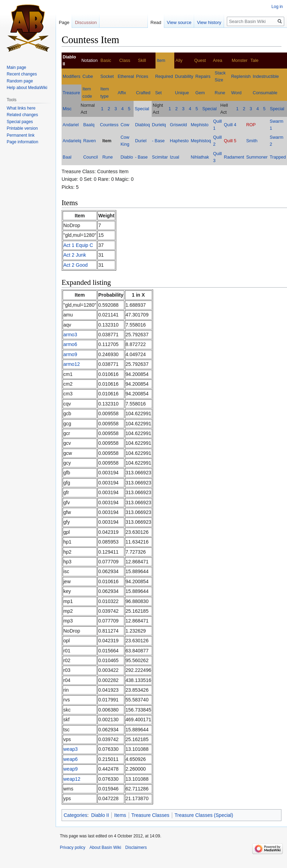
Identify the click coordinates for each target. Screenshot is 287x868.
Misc (67, 109)
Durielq (159, 125)
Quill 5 (230, 141)
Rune (220, 93)
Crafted (143, 93)
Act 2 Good (75, 265)
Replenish (241, 77)
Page (64, 22)
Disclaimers (136, 847)
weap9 (70, 769)
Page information (22, 142)
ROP (251, 125)
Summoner (257, 157)
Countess (109, 125)
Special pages (20, 122)
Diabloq (142, 125)
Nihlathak (200, 157)
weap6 (70, 759)
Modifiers (71, 77)
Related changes (22, 115)
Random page (20, 81)
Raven (89, 141)
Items (120, 815)
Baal (67, 157)
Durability (184, 77)
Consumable (265, 93)
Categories (75, 815)
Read (156, 22)
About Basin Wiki (105, 847)
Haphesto (179, 141)
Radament (234, 157)
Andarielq (72, 141)
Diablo (127, 157)
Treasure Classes (150, 815)
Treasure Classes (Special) (204, 815)
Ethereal (126, 77)
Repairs (203, 77)
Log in (277, 7)
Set (158, 93)
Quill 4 (230, 125)
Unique (182, 93)
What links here (21, 108)
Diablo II (100, 815)
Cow (125, 125)
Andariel (71, 125)
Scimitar (160, 157)
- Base (158, 141)
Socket (107, 77)
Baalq (89, 125)
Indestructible (266, 77)
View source (179, 22)
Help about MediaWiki (27, 88)
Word (237, 93)
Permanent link (21, 135)
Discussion (86, 22)
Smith (252, 141)
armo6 (70, 344)
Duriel (141, 141)
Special (142, 109)
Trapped (278, 157)
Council (90, 157)
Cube (88, 77)
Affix (122, 93)
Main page (16, 67)
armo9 (70, 354)
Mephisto (200, 125)
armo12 (71, 364)
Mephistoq (201, 141)
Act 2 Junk (75, 255)
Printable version (22, 128)
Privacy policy (73, 847)
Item (161, 61)
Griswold (178, 125)
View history (209, 22)
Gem (200, 93)
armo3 (70, 335)
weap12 (72, 779)
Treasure (71, 93)
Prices (142, 77)
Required (164, 77)
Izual (174, 157)
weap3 (70, 749)
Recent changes (22, 74)
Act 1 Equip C (78, 245)
